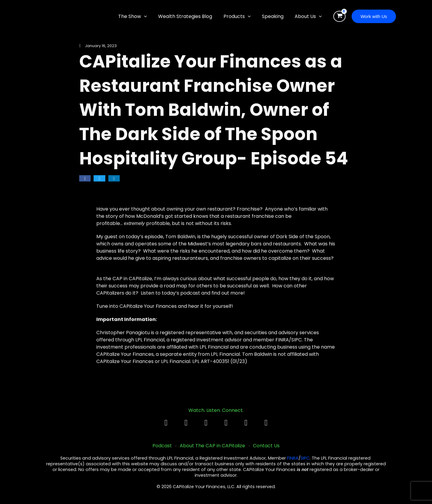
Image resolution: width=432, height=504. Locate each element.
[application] (151, 16)
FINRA (293, 458)
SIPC (305, 458)
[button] (374, 16)
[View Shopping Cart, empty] (339, 16)
